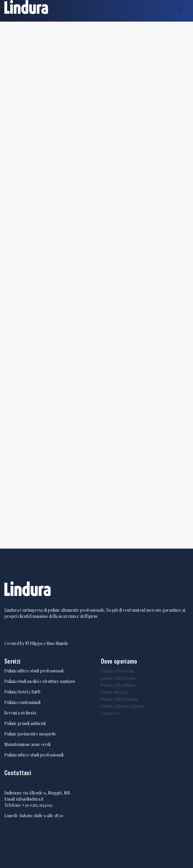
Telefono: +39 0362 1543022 (28, 805)
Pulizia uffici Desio (117, 671)
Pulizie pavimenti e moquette (30, 734)
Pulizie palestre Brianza (123, 706)
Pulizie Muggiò (114, 692)
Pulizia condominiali (22, 702)
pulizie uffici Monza (119, 678)
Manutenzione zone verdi (27, 744)
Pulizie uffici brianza (119, 699)
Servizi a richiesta (20, 713)
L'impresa (110, 713)
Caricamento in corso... (96, 284)
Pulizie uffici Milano (119, 685)
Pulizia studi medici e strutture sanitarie (40, 681)
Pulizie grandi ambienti (25, 723)
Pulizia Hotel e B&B (22, 692)
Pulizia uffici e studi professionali (34, 671)
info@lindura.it (30, 799)
